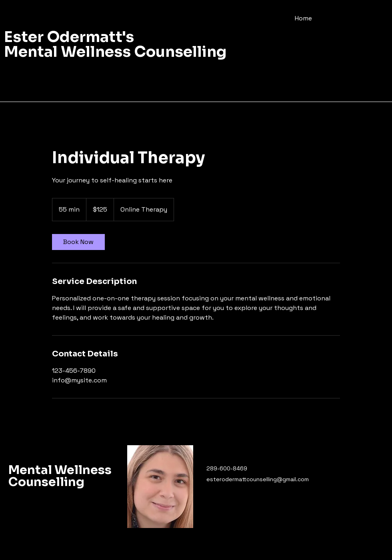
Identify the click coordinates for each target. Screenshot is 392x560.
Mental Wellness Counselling (60, 476)
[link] (78, 242)
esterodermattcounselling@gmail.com (258, 479)
